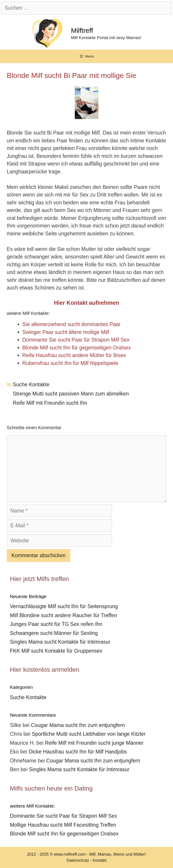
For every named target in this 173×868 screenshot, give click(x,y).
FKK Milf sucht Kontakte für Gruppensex (56, 651)
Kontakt (100, 860)
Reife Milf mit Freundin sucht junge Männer (94, 743)
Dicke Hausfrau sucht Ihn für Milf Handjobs (78, 752)
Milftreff (82, 30)
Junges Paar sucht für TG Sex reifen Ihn (56, 624)
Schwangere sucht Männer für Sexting (54, 633)
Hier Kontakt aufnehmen (87, 303)
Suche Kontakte (31, 384)
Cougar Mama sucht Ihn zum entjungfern (78, 725)
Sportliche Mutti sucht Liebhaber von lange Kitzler (89, 734)
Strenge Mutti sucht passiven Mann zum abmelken (71, 394)
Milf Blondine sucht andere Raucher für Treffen (63, 615)
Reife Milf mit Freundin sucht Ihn (50, 403)
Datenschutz (78, 860)
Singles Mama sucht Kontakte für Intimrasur (60, 642)
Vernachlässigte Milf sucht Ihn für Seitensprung (64, 606)
